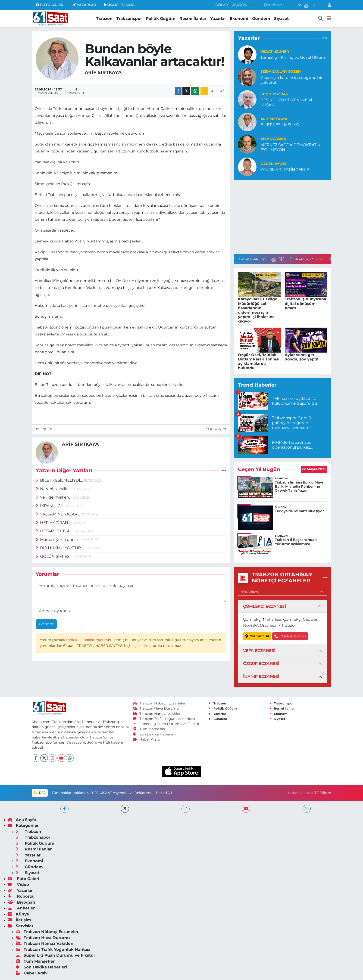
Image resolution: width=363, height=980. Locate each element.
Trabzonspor (129, 19)
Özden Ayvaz (273, 164)
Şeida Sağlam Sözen (281, 71)
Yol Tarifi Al (257, 636)
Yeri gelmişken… (54, 497)
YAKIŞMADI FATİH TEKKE (285, 170)
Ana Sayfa (22, 820)
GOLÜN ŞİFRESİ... (55, 556)
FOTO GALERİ (50, 5)
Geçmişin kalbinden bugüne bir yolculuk (292, 80)
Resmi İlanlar (193, 19)
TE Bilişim (323, 793)
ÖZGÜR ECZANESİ (261, 664)
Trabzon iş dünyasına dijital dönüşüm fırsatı (305, 303)
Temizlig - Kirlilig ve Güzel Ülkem (293, 57)
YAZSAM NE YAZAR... (58, 514)
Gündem (261, 19)
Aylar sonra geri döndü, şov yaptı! (302, 357)
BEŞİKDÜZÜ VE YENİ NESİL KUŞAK (287, 102)
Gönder (46, 624)
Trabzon (104, 19)
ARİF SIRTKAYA (103, 72)
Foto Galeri (23, 879)
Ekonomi (239, 19)
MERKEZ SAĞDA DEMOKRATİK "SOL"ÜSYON (290, 147)
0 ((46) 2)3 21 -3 (290, 636)
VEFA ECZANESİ (259, 651)
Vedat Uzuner (275, 52)
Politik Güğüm (161, 19)
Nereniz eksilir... (54, 489)
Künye (19, 914)
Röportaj (21, 896)
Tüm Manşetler (149, 729)
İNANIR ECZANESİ (261, 676)
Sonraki (216, 429)
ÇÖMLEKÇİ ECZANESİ (264, 606)
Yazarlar (218, 19)
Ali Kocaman (273, 139)
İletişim (19, 920)
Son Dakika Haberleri (154, 734)
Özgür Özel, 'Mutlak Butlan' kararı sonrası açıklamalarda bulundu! (259, 361)
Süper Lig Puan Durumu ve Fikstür (166, 724)
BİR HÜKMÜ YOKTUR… (60, 548)
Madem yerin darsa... (59, 540)
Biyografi (22, 902)
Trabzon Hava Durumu (156, 708)
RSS (40, 793)
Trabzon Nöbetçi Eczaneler (159, 703)
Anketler (21, 908)
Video (18, 884)
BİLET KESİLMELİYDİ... (60, 480)
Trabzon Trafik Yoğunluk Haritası (164, 719)
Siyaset (281, 19)
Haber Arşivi (147, 739)
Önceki (45, 429)
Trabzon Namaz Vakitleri (157, 714)
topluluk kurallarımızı (85, 640)
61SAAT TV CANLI (120, 5)
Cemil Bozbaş (274, 94)
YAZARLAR (84, 5)
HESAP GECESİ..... (55, 531)
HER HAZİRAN (52, 523)
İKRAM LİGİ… (51, 506)
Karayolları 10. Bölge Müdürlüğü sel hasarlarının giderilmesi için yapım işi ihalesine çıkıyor (258, 310)
